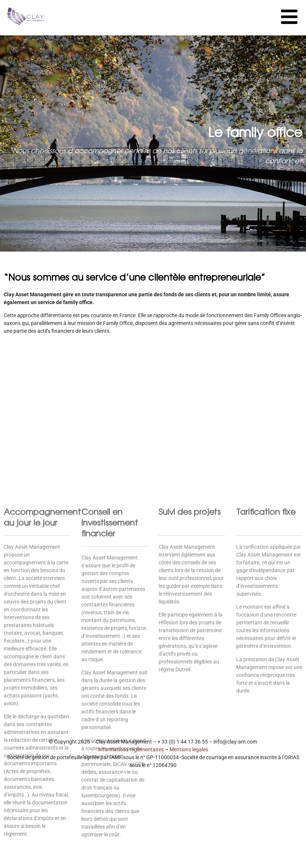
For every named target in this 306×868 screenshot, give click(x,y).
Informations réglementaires (131, 749)
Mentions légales (189, 749)
